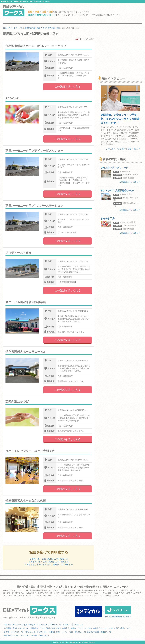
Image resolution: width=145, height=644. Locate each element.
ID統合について (77, 628)
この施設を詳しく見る (68, 87)
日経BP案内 (78, 625)
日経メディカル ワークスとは (15, 625)
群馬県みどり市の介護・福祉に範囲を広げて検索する (49, 564)
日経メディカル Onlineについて (49, 625)
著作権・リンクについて (13, 632)
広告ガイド (67, 625)
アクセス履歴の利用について (120, 628)
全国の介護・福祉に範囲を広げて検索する (49, 559)
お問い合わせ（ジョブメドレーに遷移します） (43, 632)
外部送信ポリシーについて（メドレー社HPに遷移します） (27, 635)
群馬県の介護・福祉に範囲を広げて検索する (49, 562)
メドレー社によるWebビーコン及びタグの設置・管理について (87, 632)
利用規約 (32, 625)
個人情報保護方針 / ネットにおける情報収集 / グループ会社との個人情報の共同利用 (37, 628)
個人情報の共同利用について (96, 628)
